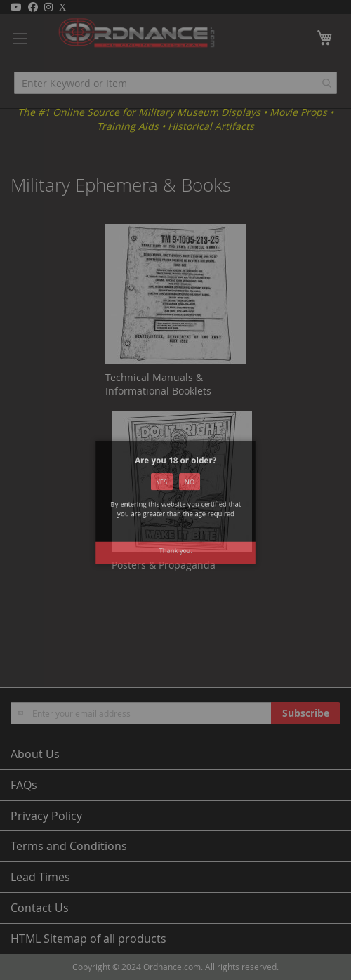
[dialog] (175, 490)
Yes (165, 492)
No (186, 492)
